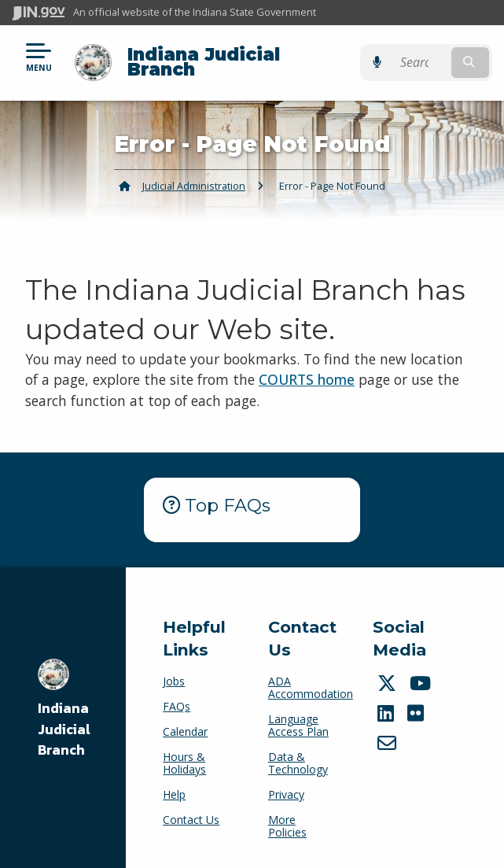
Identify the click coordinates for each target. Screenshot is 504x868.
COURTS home (307, 379)
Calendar (185, 731)
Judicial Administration (194, 186)
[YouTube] (422, 683)
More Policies (287, 826)
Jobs (174, 681)
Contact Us (191, 820)
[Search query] (424, 63)
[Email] (389, 743)
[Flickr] (418, 713)
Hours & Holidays (184, 763)
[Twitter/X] (389, 683)
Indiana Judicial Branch (204, 62)
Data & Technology (298, 763)
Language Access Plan (298, 725)
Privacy (286, 794)
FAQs (177, 706)
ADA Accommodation (311, 687)
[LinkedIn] (388, 713)
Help (174, 794)
